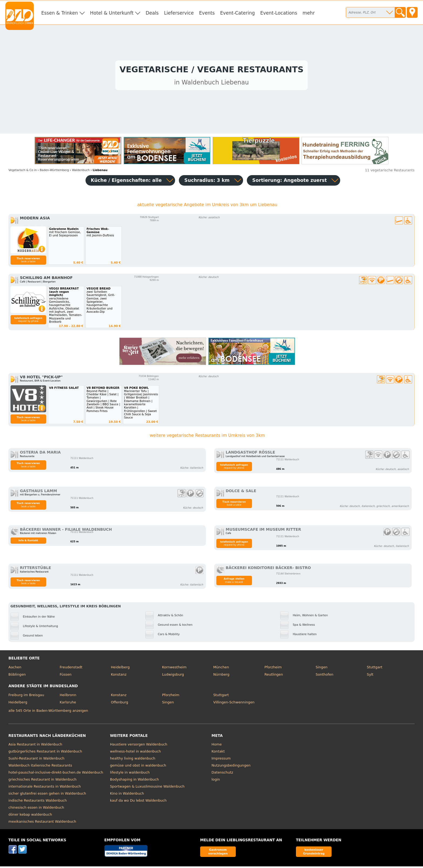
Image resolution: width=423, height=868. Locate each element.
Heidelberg (120, 668)
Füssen (66, 676)
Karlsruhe (68, 704)
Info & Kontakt (28, 542)
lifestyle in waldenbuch (130, 774)
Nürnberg (221, 676)
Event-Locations (279, 13)
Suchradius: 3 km (207, 182)
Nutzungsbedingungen (231, 767)
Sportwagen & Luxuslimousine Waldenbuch (147, 788)
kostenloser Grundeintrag (314, 853)
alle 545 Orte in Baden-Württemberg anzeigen (48, 712)
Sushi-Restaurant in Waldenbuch (36, 760)
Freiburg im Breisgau (26, 696)
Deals (152, 13)
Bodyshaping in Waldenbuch (134, 781)
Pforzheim (273, 668)
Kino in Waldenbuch (127, 795)
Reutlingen (274, 676)
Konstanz (119, 676)
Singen (322, 668)
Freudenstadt (71, 668)
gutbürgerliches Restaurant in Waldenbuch (45, 753)
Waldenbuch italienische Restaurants (40, 767)
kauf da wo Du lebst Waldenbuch (138, 802)
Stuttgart (375, 668)
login (216, 781)
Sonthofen (324, 676)
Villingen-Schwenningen (234, 704)
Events (207, 13)
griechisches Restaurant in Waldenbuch (42, 781)
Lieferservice (179, 13)
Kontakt (218, 753)
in (23, 171)
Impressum (221, 760)
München (221, 668)
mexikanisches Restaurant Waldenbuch (42, 823)
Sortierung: (289, 182)
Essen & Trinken (60, 13)
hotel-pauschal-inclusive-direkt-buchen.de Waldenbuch (56, 774)
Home (217, 746)
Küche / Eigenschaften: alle (126, 182)
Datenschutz (222, 774)
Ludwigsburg (173, 676)
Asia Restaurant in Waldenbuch (35, 746)
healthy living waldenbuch (133, 760)
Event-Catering (238, 13)
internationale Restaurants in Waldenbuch (45, 788)
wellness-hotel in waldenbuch (136, 753)
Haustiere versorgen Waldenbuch (139, 746)
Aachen (15, 668)
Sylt (370, 676)
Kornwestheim (174, 668)
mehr (309, 13)
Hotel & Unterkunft (112, 13)
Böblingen (17, 676)
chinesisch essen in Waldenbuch (36, 809)
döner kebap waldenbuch (30, 816)
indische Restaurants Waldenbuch (37, 802)
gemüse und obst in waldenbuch (138, 767)
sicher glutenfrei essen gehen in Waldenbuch (47, 795)
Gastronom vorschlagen (218, 853)
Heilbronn (68, 696)
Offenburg (120, 704)
